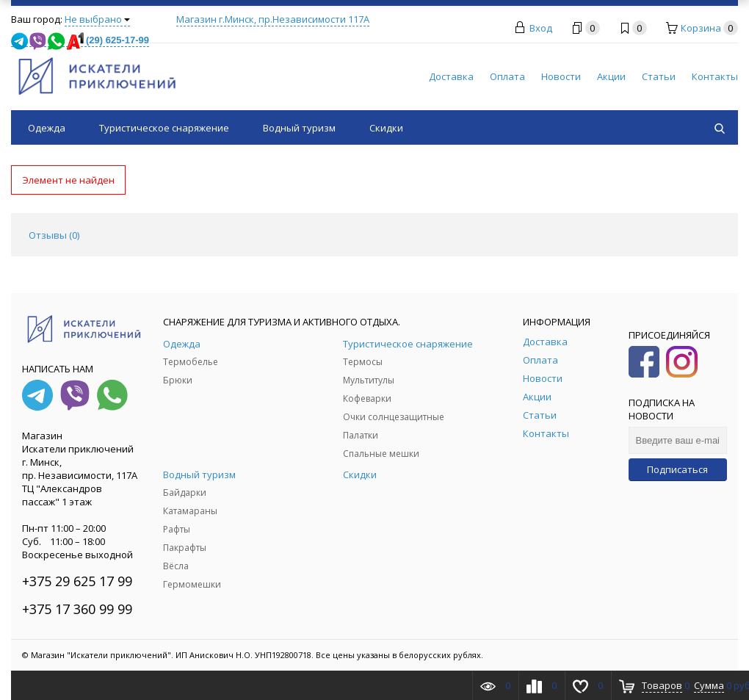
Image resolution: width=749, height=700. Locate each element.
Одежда (47, 128)
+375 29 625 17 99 (77, 581)
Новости (561, 76)
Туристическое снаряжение (164, 128)
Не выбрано (97, 19)
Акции (611, 76)
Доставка (451, 76)
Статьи (659, 76)
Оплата (507, 76)
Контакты (715, 76)
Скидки (386, 128)
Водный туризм (299, 128)
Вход (541, 28)
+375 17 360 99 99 (77, 609)
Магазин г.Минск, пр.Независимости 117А (273, 19)
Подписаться (677, 469)
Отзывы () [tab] (54, 235)
